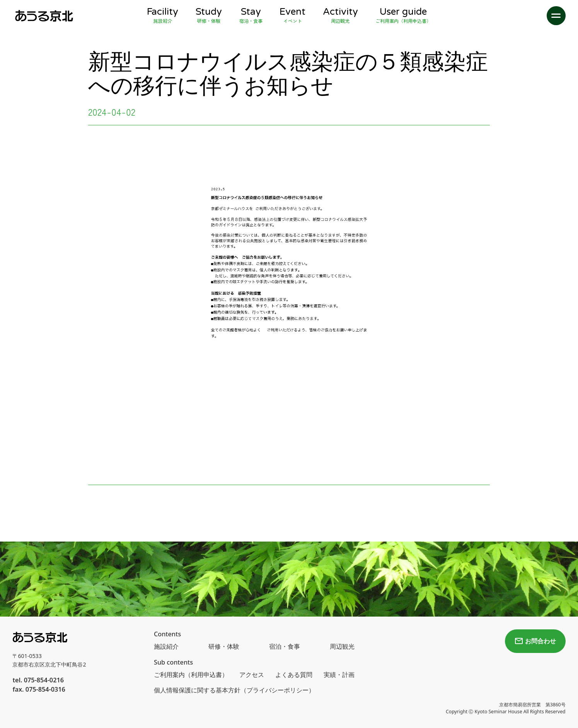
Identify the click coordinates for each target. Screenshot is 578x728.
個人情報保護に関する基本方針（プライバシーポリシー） (234, 690)
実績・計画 (339, 675)
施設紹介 (166, 646)
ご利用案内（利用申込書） (191, 675)
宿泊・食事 (285, 646)
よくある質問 (294, 675)
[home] (44, 16)
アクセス (252, 675)
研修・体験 (224, 646)
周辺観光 (342, 646)
